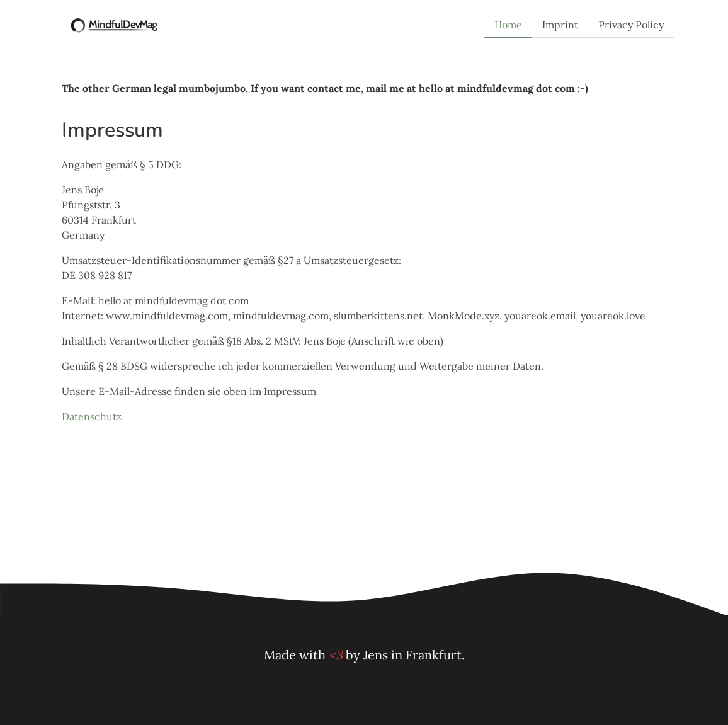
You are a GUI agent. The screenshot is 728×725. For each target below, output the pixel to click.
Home (508, 25)
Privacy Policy (631, 25)
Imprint (560, 25)
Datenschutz (92, 416)
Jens (376, 655)
